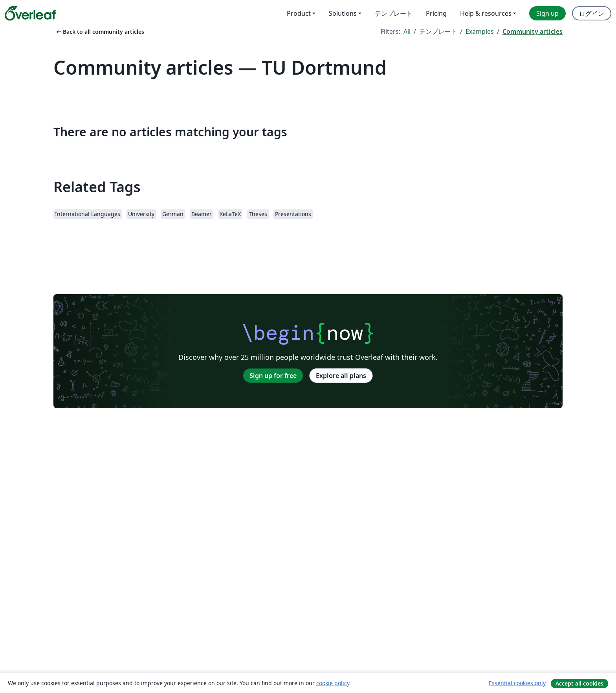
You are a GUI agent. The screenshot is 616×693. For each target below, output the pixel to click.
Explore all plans (341, 376)
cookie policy (333, 683)
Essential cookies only (517, 683)
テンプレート (438, 31)
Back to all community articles (100, 32)
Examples (480, 31)
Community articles (533, 31)
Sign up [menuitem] (547, 13)
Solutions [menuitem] (343, 13)
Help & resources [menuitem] (486, 13)
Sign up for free (273, 376)
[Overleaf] (30, 13)
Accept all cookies (579, 683)
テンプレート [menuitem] (394, 13)
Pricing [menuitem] (436, 13)
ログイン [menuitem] (592, 13)
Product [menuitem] (299, 13)
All (407, 31)
